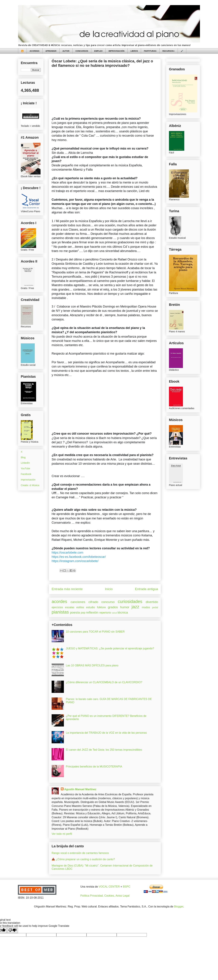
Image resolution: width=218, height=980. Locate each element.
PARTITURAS (150, 51)
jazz (135, 607)
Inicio (109, 589)
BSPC (127, 887)
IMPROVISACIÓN (116, 51)
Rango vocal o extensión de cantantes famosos (80, 853)
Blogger (179, 907)
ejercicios (57, 607)
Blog (23, 457)
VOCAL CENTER (109, 887)
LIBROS (134, 51)
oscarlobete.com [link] (67, 553)
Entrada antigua (147, 589)
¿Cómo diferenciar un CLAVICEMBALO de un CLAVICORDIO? (104, 682)
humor (125, 607)
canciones (78, 602)
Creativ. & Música (30, 485)
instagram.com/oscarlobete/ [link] (75, 561)
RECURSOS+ (169, 51)
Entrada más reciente (67, 589)
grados (113, 607)
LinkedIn (25, 463)
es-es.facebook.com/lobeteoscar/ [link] (79, 557)
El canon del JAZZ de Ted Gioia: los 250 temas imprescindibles (104, 750)
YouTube (25, 468)
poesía (75, 612)
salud (114, 613)
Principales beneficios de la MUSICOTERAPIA (94, 767)
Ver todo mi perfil (62, 834)
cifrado (93, 602)
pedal (155, 607)
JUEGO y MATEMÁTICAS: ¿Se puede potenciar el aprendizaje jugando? (110, 648)
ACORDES (35, 51)
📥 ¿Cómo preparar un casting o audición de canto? (83, 859)
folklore (101, 607)
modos (146, 607)
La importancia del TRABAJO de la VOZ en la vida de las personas (106, 733)
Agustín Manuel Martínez (80, 789)
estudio (91, 607)
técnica (123, 612)
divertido (152, 602)
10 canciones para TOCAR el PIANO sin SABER (95, 632)
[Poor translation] (12, 930)
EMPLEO (98, 51)
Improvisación (28, 480)
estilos (80, 607)
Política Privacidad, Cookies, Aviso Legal (105, 896)
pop (83, 613)
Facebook (26, 474)
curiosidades (130, 601)
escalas (70, 607)
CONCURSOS (82, 51)
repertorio (105, 613)
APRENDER (51, 51)
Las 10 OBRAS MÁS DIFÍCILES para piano (92, 665)
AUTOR (66, 51)
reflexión (92, 612)
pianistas (60, 612)
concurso (108, 602)
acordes (59, 601)
